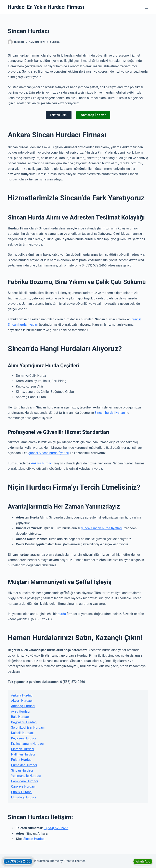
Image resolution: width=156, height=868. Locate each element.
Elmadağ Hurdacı (23, 797)
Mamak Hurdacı (22, 749)
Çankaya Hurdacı (23, 787)
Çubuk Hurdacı (22, 792)
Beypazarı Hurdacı (24, 722)
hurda (62, 614)
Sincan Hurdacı (22, 770)
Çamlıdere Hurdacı (24, 781)
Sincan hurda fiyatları (110, 413)
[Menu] (146, 7)
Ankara (55, 42)
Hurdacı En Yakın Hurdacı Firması (46, 7)
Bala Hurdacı (20, 717)
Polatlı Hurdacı (22, 760)
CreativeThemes (75, 861)
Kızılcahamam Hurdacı (27, 744)
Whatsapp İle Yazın (93, 115)
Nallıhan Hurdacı (23, 754)
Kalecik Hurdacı (22, 733)
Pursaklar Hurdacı (24, 765)
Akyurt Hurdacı (22, 701)
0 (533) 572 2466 (56, 828)
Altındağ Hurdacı (23, 706)
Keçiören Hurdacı (23, 738)
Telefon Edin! (59, 115)
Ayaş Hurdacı (21, 711)
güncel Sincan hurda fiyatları (49, 453)
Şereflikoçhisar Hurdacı (28, 728)
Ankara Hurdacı (22, 695)
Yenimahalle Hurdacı (26, 776)
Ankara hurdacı (42, 463)
